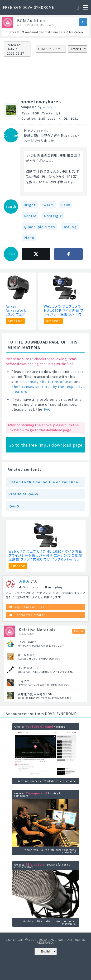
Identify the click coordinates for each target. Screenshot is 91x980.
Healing (70, 227)
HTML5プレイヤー (51, 49)
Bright (30, 205)
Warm (49, 205)
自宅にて (24, 681)
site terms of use (55, 382)
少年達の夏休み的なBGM (35, 694)
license (30, 382)
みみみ (47, 107)
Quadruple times (39, 227)
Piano (29, 238)
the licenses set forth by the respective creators (48, 389)
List (77, 631)
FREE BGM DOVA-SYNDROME (29, 7)
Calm (66, 205)
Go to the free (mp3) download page (45, 445)
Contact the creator (30, 615)
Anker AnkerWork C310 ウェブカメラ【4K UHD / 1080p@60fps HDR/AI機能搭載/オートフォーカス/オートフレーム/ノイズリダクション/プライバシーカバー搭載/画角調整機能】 (18, 310)
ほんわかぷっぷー (29, 668)
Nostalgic (53, 216)
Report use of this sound (34, 607)
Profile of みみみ (24, 494)
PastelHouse (27, 642)
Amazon (15, 321)
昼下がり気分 (27, 655)
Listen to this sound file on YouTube (43, 482)
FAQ (47, 409)
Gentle (30, 216)
